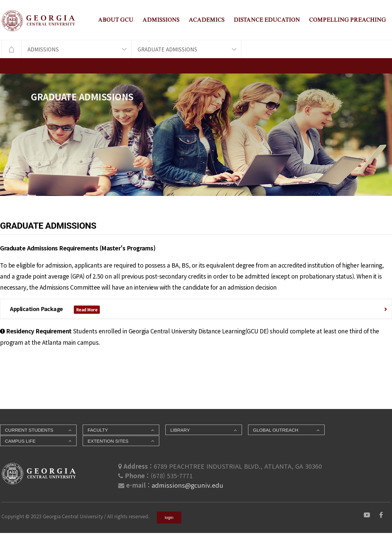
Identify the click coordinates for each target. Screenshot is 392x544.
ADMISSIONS (161, 20)
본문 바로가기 (0, 0)
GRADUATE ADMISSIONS (167, 49)
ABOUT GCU (116, 20)
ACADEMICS (207, 20)
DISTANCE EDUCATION (267, 20)
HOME (11, 49)
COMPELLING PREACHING (347, 20)
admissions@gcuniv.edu (187, 485)
